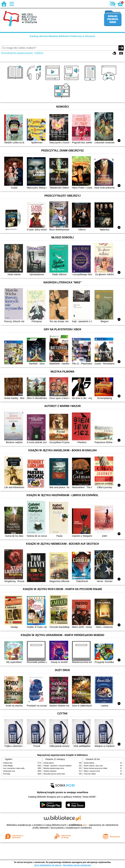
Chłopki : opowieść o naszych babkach (58, 766)
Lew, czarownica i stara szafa (14, 768)
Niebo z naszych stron (92, 771)
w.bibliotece (77, 825)
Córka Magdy (8, 766)
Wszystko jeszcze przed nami (54, 774)
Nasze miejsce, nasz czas (93, 766)
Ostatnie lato (8, 763)
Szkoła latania (49, 763)
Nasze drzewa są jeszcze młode (96, 768)
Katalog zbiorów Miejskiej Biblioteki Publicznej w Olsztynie (62, 36)
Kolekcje (39, 53)
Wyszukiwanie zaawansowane (17, 53)
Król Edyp (7, 774)
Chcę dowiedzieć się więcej (48, 865)
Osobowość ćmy (9, 771)
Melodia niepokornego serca (54, 768)
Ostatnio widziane (50, 771)
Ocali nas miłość (90, 774)
